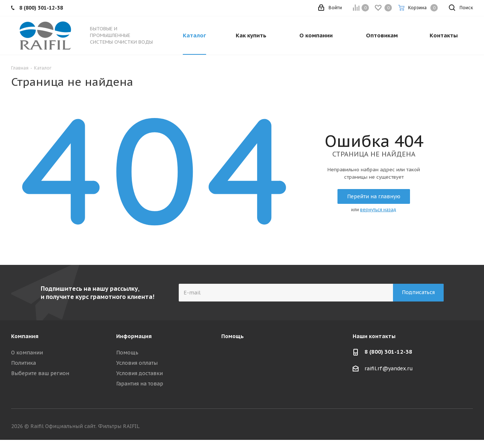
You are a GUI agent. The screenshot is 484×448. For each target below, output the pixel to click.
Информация (134, 336)
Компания (25, 336)
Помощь (127, 353)
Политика (23, 363)
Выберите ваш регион (40, 373)
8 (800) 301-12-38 (388, 352)
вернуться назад (378, 210)
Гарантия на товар (140, 384)
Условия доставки (140, 373)
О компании (27, 353)
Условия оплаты (137, 363)
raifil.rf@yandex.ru (389, 368)
